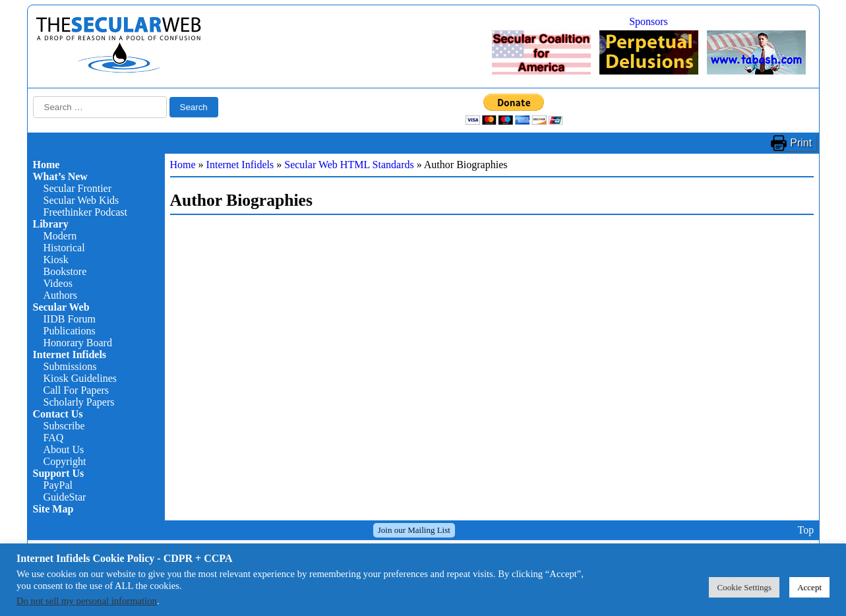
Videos (58, 283)
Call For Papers (76, 390)
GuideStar (65, 497)
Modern (60, 236)
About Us (64, 449)
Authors (61, 295)
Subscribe (64, 426)
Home (46, 165)
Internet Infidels (70, 354)
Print (801, 143)
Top (805, 530)
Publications (70, 331)
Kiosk (56, 260)
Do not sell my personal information (87, 601)
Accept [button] (809, 587)
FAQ (54, 438)
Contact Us (58, 414)
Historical (64, 248)
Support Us (59, 473)
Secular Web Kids (81, 200)
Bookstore (65, 271)
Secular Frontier (78, 188)
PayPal (58, 485)
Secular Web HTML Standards (349, 165)
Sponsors (649, 21)
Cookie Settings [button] (744, 587)
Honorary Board (78, 343)
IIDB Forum (70, 319)
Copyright (65, 461)
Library (51, 224)
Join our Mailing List (414, 530)
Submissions (70, 366)
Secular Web (61, 307)
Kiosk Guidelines (80, 378)
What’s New (60, 176)
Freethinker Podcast (86, 212)
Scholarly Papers (79, 402)
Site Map (53, 509)
